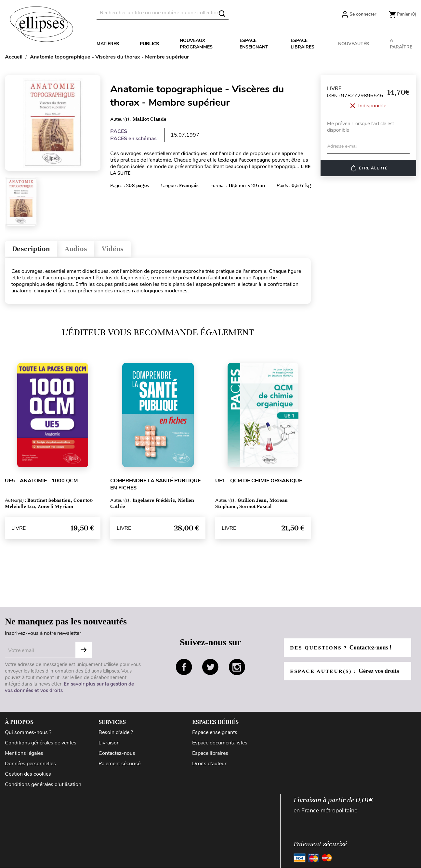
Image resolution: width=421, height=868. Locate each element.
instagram (237, 669)
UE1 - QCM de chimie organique (259, 482)
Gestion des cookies (28, 776)
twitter (210, 669)
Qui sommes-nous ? (28, 734)
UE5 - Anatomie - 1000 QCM (41, 482)
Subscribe (84, 651)
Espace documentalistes (220, 744)
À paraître (401, 44)
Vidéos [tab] (123, 250)
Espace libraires (303, 44)
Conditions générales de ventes (41, 744)
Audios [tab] (83, 250)
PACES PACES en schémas (133, 135)
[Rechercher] (163, 13)
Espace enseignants (215, 734)
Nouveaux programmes (196, 44)
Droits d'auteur (209, 765)
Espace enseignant (254, 44)
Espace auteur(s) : (346, 673)
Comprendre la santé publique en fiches (155, 486)
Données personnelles (30, 765)
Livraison (109, 744)
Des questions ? (342, 649)
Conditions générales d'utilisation (43, 786)
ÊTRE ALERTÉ (368, 168)
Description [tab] (34, 250)
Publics (149, 44)
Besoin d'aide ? (116, 734)
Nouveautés (354, 44)
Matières (108, 44)
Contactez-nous (117, 755)
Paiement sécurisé (119, 765)
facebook (184, 669)
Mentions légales (24, 755)
